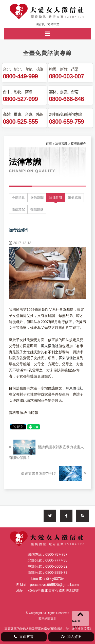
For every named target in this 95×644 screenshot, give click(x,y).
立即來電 (24, 637)
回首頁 (40, 24)
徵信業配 (18, 209)
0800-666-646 (66, 99)
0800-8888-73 (56, 572)
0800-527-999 (20, 99)
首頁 (49, 144)
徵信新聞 (37, 198)
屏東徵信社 (50, 346)
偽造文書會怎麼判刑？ (54, 474)
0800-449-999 (20, 76)
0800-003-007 (66, 76)
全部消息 (18, 198)
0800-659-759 (66, 121)
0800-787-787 (56, 554)
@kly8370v (55, 579)
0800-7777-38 (56, 560)
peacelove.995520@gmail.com (54, 585)
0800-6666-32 (56, 566)
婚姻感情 (74, 198)
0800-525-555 (20, 121)
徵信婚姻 (37, 209)
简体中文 (53, 24)
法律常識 (61, 144)
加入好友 (71, 637)
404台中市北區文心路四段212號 (53, 591)
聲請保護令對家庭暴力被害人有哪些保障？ (46, 450)
